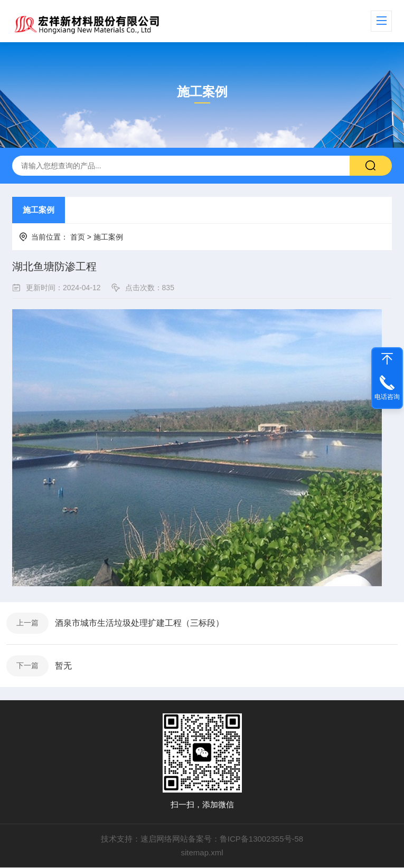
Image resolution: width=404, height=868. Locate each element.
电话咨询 (387, 397)
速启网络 (156, 839)
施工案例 (39, 210)
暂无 (63, 666)
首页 (78, 237)
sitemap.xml (202, 853)
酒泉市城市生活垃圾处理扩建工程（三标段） (139, 623)
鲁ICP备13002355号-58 (261, 839)
